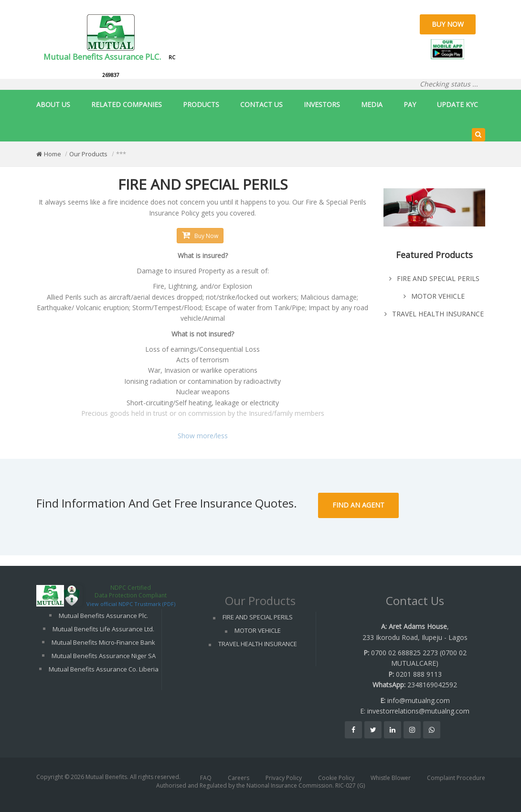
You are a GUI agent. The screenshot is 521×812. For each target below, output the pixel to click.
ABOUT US (53, 104)
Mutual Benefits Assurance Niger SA (104, 656)
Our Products (88, 154)
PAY (410, 104)
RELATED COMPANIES (127, 104)
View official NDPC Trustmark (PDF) (131, 604)
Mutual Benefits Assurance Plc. (103, 616)
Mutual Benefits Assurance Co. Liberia (104, 669)
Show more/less (203, 436)
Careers (239, 778)
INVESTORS (322, 104)
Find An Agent (358, 505)
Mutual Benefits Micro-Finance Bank (103, 642)
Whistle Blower (391, 778)
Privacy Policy (284, 778)
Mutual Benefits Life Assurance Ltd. (103, 629)
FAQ (206, 778)
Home (53, 154)
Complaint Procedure (456, 778)
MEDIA (372, 104)
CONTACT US (261, 104)
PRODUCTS (201, 104)
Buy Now (448, 24)
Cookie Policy (336, 778)
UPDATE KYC (457, 104)
